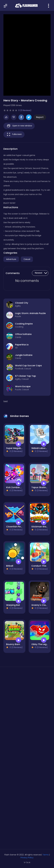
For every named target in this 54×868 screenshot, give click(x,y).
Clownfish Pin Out (16, 527)
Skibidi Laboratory (41, 448)
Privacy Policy (27, 858)
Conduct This (39, 566)
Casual (27, 259)
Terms (46, 855)
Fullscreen (14, 134)
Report (40, 117)
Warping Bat (13, 605)
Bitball (10, 566)
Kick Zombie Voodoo (18, 487)
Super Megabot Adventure (21, 448)
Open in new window (19, 126)
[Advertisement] (27, 702)
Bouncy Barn (13, 644)
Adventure (11, 259)
